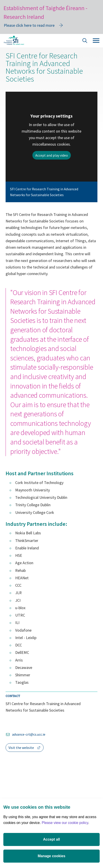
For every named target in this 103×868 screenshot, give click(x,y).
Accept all (52, 839)
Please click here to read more (29, 25)
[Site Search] (85, 41)
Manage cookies (52, 856)
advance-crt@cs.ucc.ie (29, 734)
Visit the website (26, 748)
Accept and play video (52, 155)
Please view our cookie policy (65, 823)
